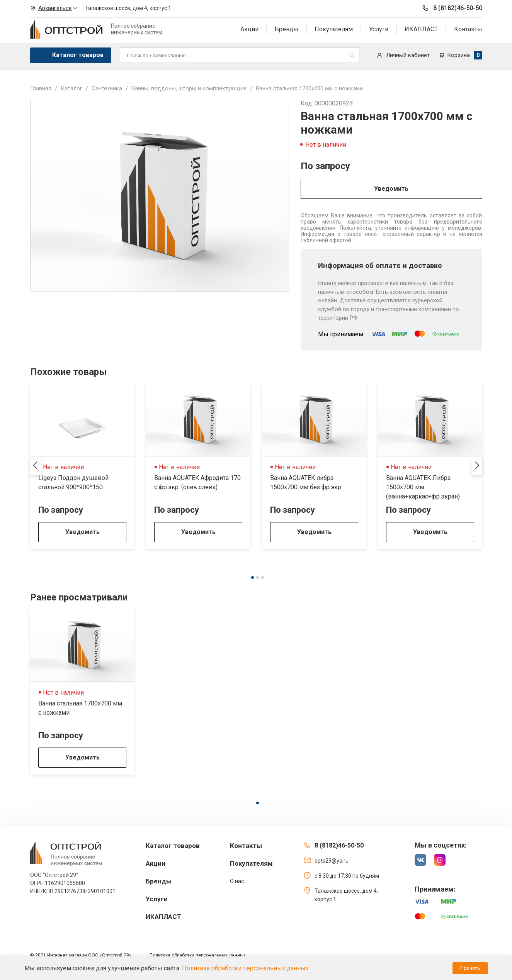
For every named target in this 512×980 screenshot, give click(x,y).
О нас (237, 881)
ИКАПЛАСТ (421, 29)
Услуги (379, 29)
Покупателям (334, 29)
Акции (249, 29)
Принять (470, 968)
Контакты (468, 29)
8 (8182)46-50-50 (452, 8)
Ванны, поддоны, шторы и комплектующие (189, 88)
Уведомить (391, 189)
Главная (41, 88)
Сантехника (107, 88)
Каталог (71, 88)
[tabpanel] (82, 466)
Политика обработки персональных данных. (246, 968)
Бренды (287, 29)
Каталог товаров (78, 55)
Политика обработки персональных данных (198, 955)
